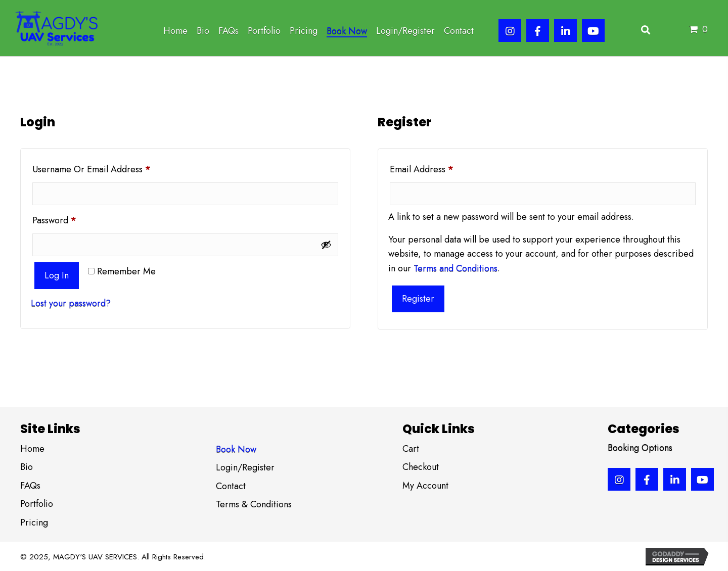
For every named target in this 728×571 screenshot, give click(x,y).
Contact (231, 486)
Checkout (421, 467)
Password (72, 219)
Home (32, 449)
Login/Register (245, 467)
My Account (425, 486)
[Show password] (326, 245)
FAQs (30, 486)
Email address (439, 168)
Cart (411, 449)
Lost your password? (71, 303)
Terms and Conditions (456, 268)
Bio (27, 467)
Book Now (236, 449)
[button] (510, 31)
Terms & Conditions (254, 504)
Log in (57, 275)
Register (418, 299)
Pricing (34, 522)
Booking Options (640, 448)
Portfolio (37, 504)
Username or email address (109, 168)
